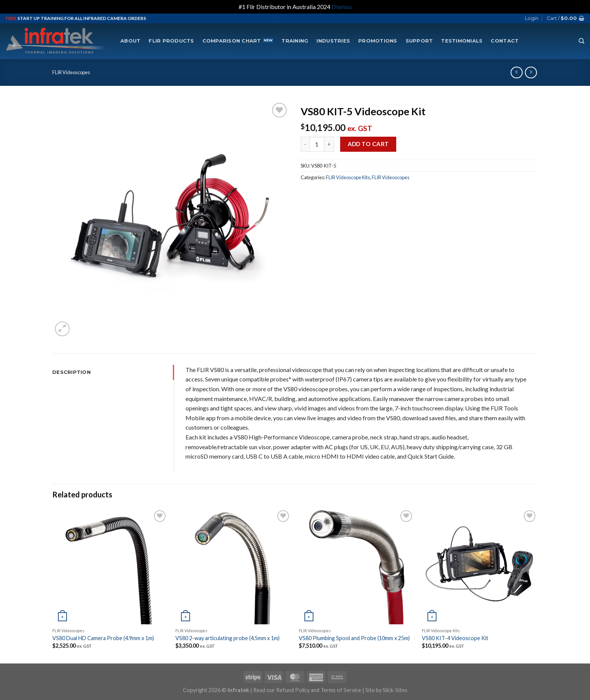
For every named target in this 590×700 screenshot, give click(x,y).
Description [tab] (71, 372)
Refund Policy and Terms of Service (319, 690)
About (130, 41)
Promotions (378, 41)
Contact (505, 41)
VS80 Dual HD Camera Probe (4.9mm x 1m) (103, 638)
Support (419, 41)
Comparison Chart (232, 41)
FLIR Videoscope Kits (348, 177)
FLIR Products (171, 41)
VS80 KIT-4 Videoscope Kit (455, 638)
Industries (333, 41)
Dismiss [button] (342, 7)
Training (295, 41)
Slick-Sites (395, 690)
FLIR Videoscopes (71, 72)
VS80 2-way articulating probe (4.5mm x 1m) (227, 638)
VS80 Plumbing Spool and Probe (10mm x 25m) (354, 638)
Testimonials (462, 41)
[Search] (582, 41)
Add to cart (368, 144)
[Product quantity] (317, 144)
